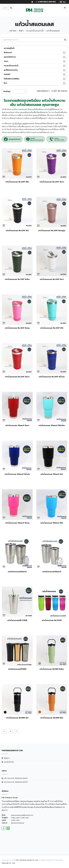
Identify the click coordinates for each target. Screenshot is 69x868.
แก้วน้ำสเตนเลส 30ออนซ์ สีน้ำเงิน (17, 474)
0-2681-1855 (15, 820)
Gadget (7, 74)
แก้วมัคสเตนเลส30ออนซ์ (17, 572)
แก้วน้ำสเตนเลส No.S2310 (52, 620)
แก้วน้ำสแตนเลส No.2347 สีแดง (17, 377)
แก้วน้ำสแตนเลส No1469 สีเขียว (52, 669)
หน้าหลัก (13, 31)
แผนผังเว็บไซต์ (9, 762)
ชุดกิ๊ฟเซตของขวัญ (11, 70)
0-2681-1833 (42, 2)
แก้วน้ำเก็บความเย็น (20, 123)
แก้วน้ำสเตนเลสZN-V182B (17, 620)
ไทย (63, 2)
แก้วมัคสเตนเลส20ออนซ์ (52, 572)
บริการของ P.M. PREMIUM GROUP (16, 778)
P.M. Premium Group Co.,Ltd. (27, 860)
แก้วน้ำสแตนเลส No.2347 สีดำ (17, 231)
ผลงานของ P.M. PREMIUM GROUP (16, 782)
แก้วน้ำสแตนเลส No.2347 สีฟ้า (52, 328)
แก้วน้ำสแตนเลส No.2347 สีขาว (52, 279)
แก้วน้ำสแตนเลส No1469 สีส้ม (52, 718)
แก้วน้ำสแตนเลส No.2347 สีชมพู (17, 328)
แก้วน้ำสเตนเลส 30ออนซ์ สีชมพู (17, 523)
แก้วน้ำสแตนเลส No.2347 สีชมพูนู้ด (52, 231)
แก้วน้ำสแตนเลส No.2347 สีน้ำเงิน (52, 377)
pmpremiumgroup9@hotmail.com (22, 815)
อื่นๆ (5, 83)
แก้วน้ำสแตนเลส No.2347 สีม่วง (52, 182)
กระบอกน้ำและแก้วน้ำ (35, 31)
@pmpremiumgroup (18, 823)
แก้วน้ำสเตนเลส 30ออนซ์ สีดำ (52, 474)
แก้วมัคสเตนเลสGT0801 (17, 669)
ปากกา (6, 61)
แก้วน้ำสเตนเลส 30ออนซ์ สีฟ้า (52, 523)
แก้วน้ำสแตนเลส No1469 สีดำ (17, 718)
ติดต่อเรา (7, 758)
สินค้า (21, 31)
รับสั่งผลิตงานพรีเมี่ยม (12, 79)
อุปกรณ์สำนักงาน (10, 57)
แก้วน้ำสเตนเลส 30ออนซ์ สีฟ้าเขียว (52, 425)
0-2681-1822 (51, 2)
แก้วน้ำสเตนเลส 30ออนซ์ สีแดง (17, 425)
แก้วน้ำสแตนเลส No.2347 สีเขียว (17, 279)
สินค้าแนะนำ (8, 53)
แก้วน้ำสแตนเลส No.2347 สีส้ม (17, 182)
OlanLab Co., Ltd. (9, 863)
